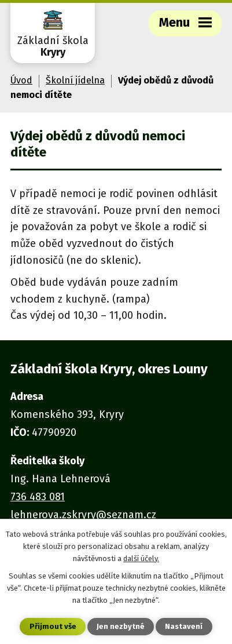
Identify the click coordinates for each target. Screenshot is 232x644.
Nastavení (184, 626)
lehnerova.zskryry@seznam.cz (83, 515)
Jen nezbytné (121, 626)
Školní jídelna (75, 80)
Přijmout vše (53, 626)
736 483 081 (38, 497)
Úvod (21, 80)
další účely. (141, 559)
